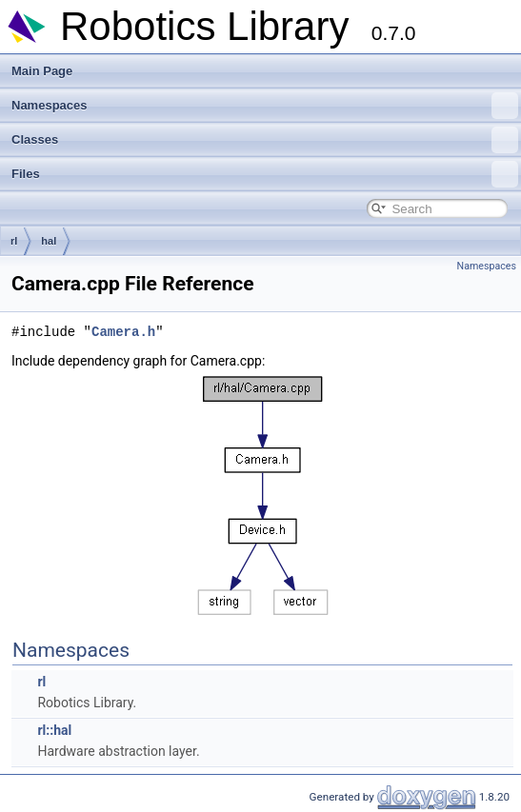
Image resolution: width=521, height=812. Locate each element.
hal (49, 241)
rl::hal (54, 730)
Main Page (42, 71)
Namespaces (265, 106)
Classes (265, 140)
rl (14, 241)
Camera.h (123, 332)
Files (265, 174)
